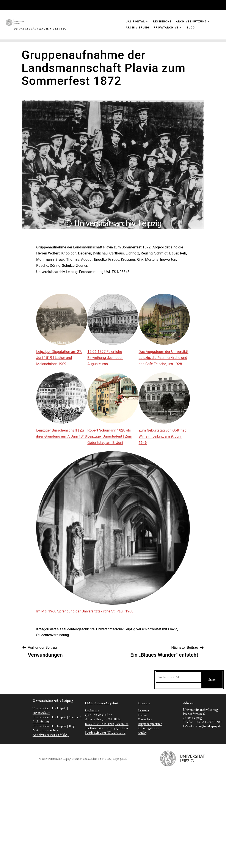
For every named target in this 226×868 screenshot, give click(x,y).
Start (212, 680)
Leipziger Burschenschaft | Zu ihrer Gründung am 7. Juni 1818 (62, 433)
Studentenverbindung (53, 635)
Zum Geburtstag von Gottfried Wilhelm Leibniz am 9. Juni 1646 (163, 436)
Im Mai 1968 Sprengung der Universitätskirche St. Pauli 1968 (85, 611)
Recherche (92, 710)
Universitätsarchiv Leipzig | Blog (54, 726)
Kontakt (142, 715)
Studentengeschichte (78, 629)
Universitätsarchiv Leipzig (116, 629)
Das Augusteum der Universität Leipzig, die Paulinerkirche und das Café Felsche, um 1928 (164, 358)
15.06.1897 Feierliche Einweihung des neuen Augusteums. (105, 358)
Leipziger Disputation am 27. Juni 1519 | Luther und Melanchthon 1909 (59, 358)
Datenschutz (145, 719)
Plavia (173, 629)
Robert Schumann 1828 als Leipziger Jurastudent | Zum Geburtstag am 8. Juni (110, 436)
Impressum (144, 710)
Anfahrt (142, 733)
